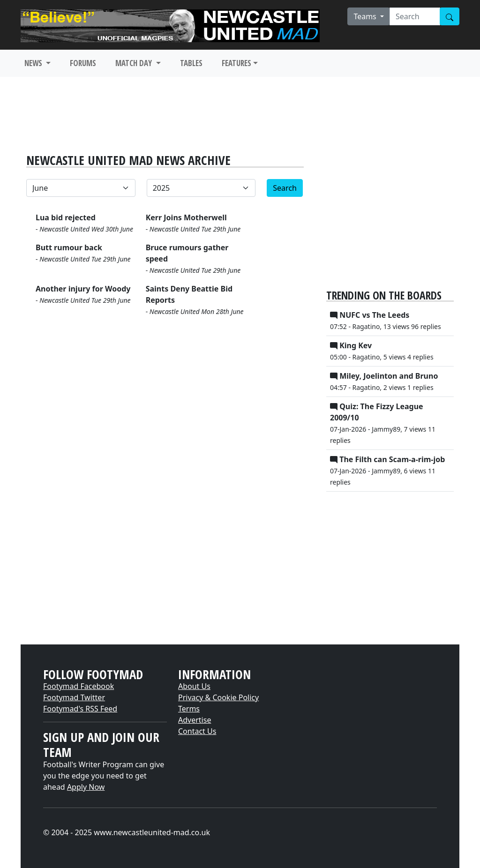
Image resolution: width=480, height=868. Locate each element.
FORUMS (83, 63)
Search (285, 188)
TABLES (191, 63)
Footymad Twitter (74, 697)
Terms (189, 709)
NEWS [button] (34, 63)
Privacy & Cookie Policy (218, 697)
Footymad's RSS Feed (80, 709)
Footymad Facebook (79, 686)
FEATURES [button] (236, 63)
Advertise (195, 720)
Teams (366, 16)
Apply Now (86, 787)
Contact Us (197, 731)
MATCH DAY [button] (135, 63)
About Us (194, 686)
